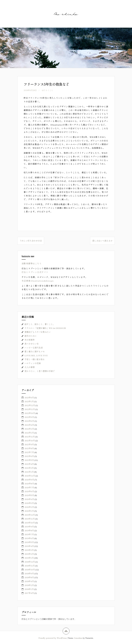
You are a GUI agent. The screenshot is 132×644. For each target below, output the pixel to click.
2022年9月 (29, 417)
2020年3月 (29, 503)
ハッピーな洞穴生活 (34, 348)
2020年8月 (29, 484)
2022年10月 (30, 413)
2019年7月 (29, 534)
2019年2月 (29, 554)
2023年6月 (29, 398)
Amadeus (78, 638)
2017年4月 (29, 593)
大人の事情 (30, 367)
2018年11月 (30, 566)
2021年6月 (29, 456)
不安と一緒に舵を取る (35, 359)
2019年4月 (29, 546)
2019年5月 (29, 542)
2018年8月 (29, 577)
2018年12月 (30, 562)
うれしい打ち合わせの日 (31, 241)
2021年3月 (29, 468)
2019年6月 (29, 538)
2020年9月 (29, 480)
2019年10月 (30, 523)
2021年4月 (29, 464)
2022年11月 (30, 409)
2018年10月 (30, 570)
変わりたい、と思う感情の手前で (40, 371)
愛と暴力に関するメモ (35, 352)
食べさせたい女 (32, 344)
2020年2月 (29, 507)
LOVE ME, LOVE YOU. (36, 356)
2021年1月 (29, 472)
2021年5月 (29, 460)
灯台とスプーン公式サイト (35, 272)
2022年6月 (29, 421)
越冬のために (31, 336)
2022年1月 (29, 433)
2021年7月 (29, 452)
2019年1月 (29, 558)
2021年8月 (29, 448)
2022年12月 (30, 405)
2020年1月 (29, 511)
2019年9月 (29, 527)
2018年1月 (29, 589)
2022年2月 (29, 429)
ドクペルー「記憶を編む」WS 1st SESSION (45, 328)
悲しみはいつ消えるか (102, 241)
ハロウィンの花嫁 (33, 363)
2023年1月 (29, 401)
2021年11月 (30, 437)
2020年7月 (29, 488)
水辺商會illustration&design (38, 281)
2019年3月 (29, 550)
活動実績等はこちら (32, 264)
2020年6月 (29, 491)
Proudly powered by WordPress (52, 638)
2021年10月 (30, 441)
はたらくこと (48, 90)
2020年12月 (30, 476)
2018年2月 (29, 585)
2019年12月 (30, 515)
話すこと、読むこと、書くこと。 (40, 324)
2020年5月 (29, 495)
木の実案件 (30, 340)
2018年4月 (29, 581)
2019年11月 (30, 519)
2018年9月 (29, 574)
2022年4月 (29, 425)
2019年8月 (29, 531)
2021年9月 (29, 445)
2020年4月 (29, 499)
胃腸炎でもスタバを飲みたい (38, 332)
